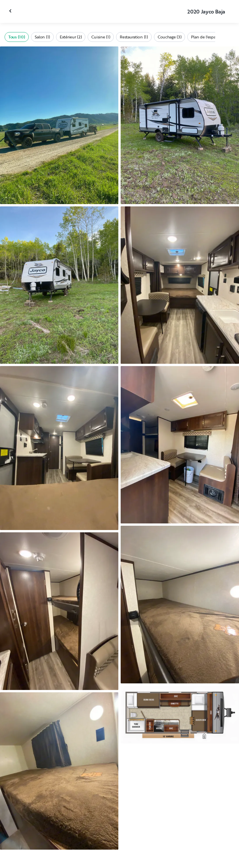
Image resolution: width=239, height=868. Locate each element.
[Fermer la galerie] (11, 11)
